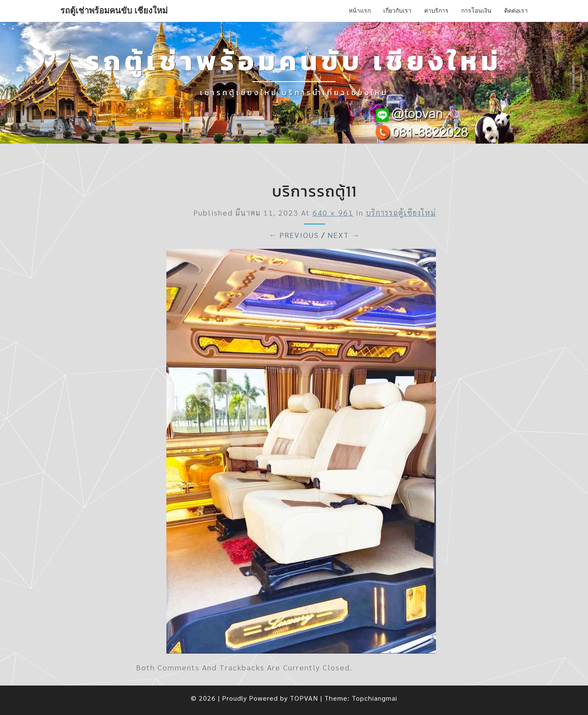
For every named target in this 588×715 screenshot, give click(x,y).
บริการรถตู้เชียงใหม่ (401, 212)
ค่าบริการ (436, 11)
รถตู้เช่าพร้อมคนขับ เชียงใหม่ (114, 11)
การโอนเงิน (476, 11)
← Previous (294, 235)
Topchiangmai (374, 698)
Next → (344, 235)
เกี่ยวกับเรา (397, 11)
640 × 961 (333, 212)
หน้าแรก (360, 11)
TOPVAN (304, 698)
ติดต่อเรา (516, 11)
